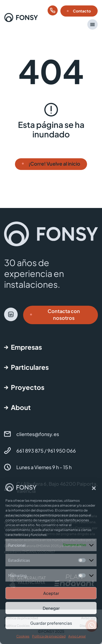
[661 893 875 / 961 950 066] (7, 451)
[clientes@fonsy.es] (7, 434)
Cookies (23, 636)
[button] (94, 488)
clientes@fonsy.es (38, 434)
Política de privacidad (49, 636)
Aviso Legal (77, 636)
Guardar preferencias (51, 623)
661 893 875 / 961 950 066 (46, 451)
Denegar (51, 608)
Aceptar (51, 593)
